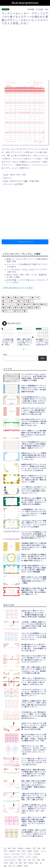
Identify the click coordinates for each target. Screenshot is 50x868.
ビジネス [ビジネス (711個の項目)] (21, 857)
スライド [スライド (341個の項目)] (23, 854)
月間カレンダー (8, 311)
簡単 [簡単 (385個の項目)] (25, 863)
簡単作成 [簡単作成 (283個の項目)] (31, 863)
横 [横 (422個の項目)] (16, 863)
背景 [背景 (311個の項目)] (10, 866)
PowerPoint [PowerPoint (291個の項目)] (12, 851)
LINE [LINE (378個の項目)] (39, 848)
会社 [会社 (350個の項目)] (25, 860)
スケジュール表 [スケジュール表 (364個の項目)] (15, 854)
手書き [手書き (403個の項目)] (12, 863)
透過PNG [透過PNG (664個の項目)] (20, 866)
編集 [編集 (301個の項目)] (37, 863)
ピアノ (14, 301)
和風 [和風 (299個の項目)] (43, 860)
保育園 (36, 304)
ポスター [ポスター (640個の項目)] (35, 857)
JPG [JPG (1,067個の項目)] (34, 848)
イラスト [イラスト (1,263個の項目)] (6, 854)
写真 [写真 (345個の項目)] (29, 860)
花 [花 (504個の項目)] (14, 866)
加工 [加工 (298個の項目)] (34, 860)
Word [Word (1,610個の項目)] (24, 851)
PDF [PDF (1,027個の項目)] (44, 848)
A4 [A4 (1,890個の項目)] (5, 848)
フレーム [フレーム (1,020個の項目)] (28, 857)
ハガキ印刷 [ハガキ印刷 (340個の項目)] (37, 854)
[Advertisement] (25, 52)
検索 (5, 355)
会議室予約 (28, 304)
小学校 (24, 308)
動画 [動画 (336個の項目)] (39, 860)
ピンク (31, 301)
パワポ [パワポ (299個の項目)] (15, 857)
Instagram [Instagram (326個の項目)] (28, 848)
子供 (11, 308)
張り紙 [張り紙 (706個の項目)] (6, 863)
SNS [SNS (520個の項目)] (19, 851)
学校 (17, 308)
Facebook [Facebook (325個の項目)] (21, 848)
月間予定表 (6, 9)
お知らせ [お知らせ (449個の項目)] (36, 851)
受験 (5, 308)
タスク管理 (36, 298)
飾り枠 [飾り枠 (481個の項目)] (26, 866)
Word (17, 298)
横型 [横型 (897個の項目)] (20, 863)
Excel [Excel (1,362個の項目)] (14, 848)
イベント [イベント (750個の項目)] (43, 851)
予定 (20, 304)
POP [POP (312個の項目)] (5, 851)
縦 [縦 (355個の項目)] (41, 863)
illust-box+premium (25, 3)
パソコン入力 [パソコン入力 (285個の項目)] (8, 857)
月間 (38, 308)
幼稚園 (31, 308)
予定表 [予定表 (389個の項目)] (19, 860)
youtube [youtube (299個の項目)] (29, 851)
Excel (11, 298)
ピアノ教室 (22, 301)
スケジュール (26, 298)
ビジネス (6, 301)
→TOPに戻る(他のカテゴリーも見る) (17, 288)
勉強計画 (44, 304)
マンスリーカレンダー (9, 304)
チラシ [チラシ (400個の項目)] (30, 854)
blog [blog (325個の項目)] (9, 848)
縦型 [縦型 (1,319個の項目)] (5, 866)
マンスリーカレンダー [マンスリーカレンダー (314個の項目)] (10, 860)
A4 (5, 298)
